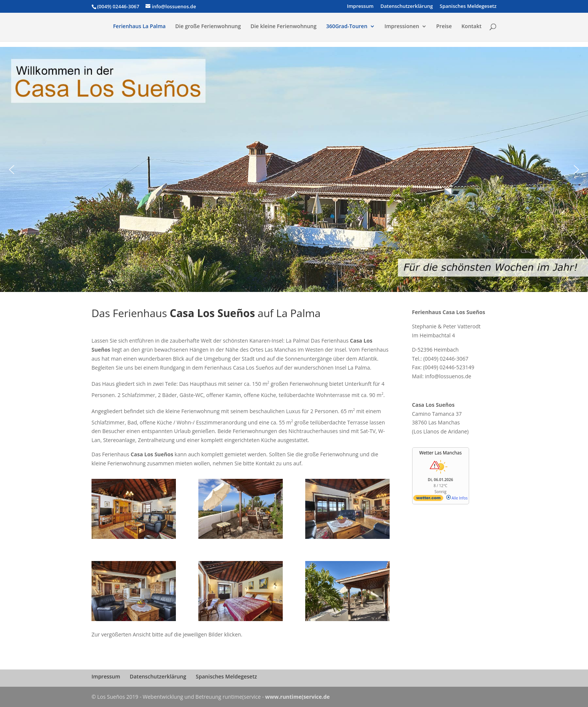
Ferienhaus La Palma (139, 27)
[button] (12, 170)
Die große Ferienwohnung (208, 27)
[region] (294, 169)
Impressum (360, 7)
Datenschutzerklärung (406, 7)
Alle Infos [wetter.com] (457, 498)
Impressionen (402, 27)
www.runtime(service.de (297, 697)
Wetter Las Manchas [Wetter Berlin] (440, 453)
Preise (444, 27)
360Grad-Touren (347, 27)
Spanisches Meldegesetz (468, 7)
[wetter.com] (428, 499)
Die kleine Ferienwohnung (283, 27)
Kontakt (471, 27)
